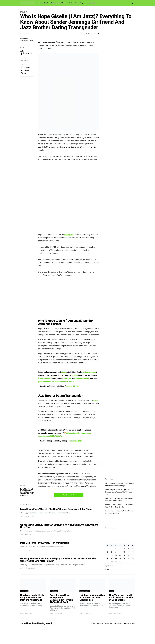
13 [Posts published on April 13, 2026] (107, 555)
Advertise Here (92, 3)
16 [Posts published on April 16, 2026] (120, 555)
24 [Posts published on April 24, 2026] (124, 559)
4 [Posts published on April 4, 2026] (128, 549)
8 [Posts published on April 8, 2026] (116, 552)
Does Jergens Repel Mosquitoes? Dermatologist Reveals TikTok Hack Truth (118, 492)
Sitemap (126, 623)
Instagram (69, 235)
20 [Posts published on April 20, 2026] (107, 559)
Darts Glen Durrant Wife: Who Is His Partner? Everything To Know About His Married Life (27, 492)
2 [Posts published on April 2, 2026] (120, 549)
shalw (22, 51)
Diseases (54, 3)
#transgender (86, 433)
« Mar (107, 569)
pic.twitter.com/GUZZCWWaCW (50, 436)
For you (82, 3)
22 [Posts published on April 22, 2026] (116, 559)
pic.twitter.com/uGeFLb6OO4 (63, 382)
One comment (25, 34)
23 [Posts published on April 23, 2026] (120, 559)
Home (41, 3)
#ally (68, 433)
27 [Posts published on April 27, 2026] (107, 562)
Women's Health (85, 591)
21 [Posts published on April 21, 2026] (112, 559)
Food (77, 3)
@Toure (75, 375)
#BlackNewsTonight (82, 378)
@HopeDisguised (90, 372)
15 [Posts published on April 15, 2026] (116, 555)
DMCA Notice (108, 623)
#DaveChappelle (44, 378)
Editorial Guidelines (97, 623)
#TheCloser (67, 378)
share (95, 400)
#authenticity (75, 433)
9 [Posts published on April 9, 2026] (120, 552)
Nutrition (71, 3)
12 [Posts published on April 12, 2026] (133, 552)
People (24, 12)
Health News (62, 3)
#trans (64, 372)
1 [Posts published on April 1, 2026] (116, 549)
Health (46, 3)
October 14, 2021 (73, 386)
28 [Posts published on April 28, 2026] (112, 562)
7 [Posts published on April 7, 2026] (112, 552)
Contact (133, 623)
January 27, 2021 (75, 441)
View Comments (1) (69, 495)
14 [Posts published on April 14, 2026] (112, 555)
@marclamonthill (44, 382)
